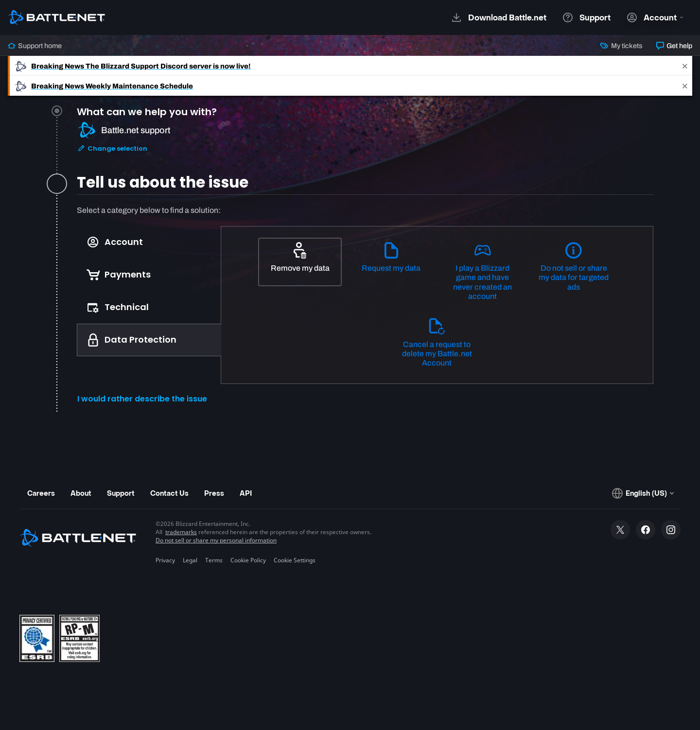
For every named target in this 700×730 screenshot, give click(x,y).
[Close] (685, 66)
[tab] (365, 142)
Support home (35, 46)
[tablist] (149, 291)
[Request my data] (391, 262)
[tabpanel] (365, 309)
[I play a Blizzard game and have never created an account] (483, 272)
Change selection (112, 148)
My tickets (621, 46)
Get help (674, 46)
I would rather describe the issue (142, 399)
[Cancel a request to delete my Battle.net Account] (437, 343)
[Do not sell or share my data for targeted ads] (574, 267)
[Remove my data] (300, 262)
